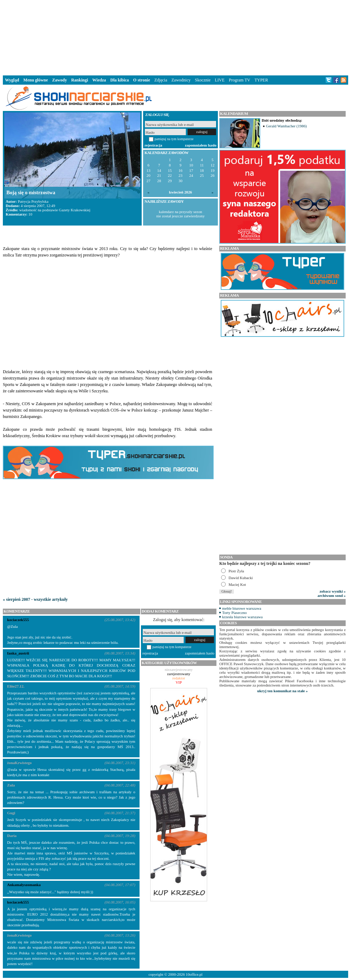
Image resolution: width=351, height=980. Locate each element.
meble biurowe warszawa (242, 608)
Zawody (60, 80)
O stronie (142, 80)
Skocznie (203, 80)
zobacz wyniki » (333, 591)
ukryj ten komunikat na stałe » (283, 691)
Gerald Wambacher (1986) (286, 126)
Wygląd (12, 80)
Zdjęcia (161, 80)
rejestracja (153, 145)
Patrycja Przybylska (33, 201)
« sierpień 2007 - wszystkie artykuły (35, 599)
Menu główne (36, 80)
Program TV (240, 80)
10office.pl (194, 974)
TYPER (261, 80)
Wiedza (99, 80)
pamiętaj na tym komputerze (174, 139)
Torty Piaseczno (234, 613)
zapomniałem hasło (201, 145)
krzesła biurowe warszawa (242, 617)
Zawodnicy (181, 80)
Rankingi (80, 80)
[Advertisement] (175, 37)
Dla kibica (120, 80)
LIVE (219, 80)
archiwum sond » (332, 595)
